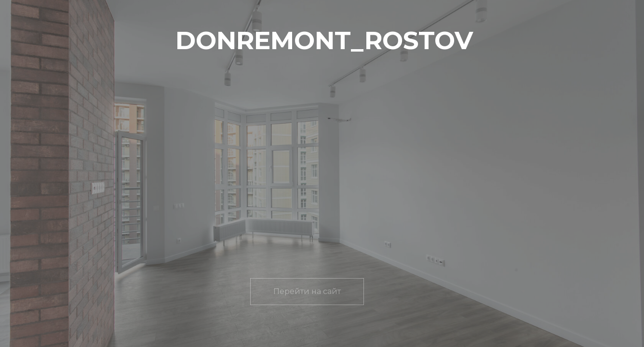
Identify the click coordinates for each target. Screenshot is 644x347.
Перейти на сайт (307, 291)
